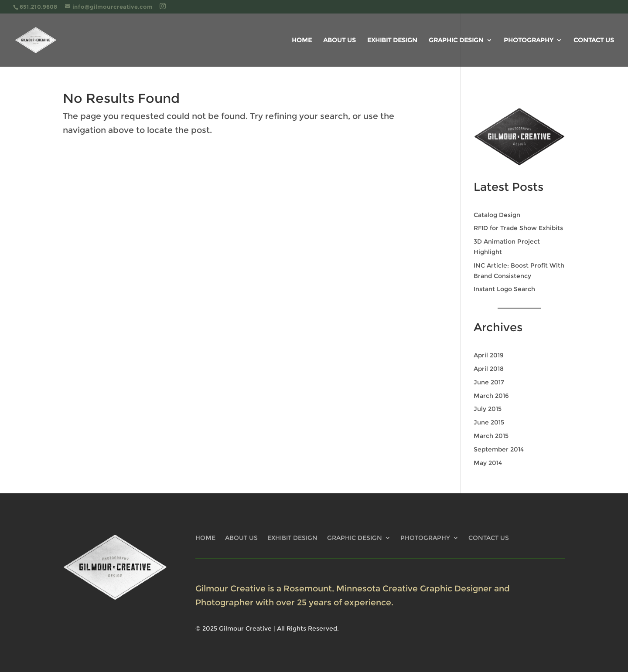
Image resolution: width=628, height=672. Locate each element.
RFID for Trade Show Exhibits (518, 228)
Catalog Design (497, 215)
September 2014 (499, 449)
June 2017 (489, 382)
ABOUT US (340, 41)
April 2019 (489, 355)
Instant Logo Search (504, 289)
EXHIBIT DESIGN (392, 41)
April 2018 (489, 369)
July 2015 (488, 409)
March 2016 (491, 396)
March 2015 (491, 436)
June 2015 (489, 422)
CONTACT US (594, 41)
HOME (302, 41)
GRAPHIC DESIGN (456, 41)
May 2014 (488, 463)
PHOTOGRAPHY (529, 41)
